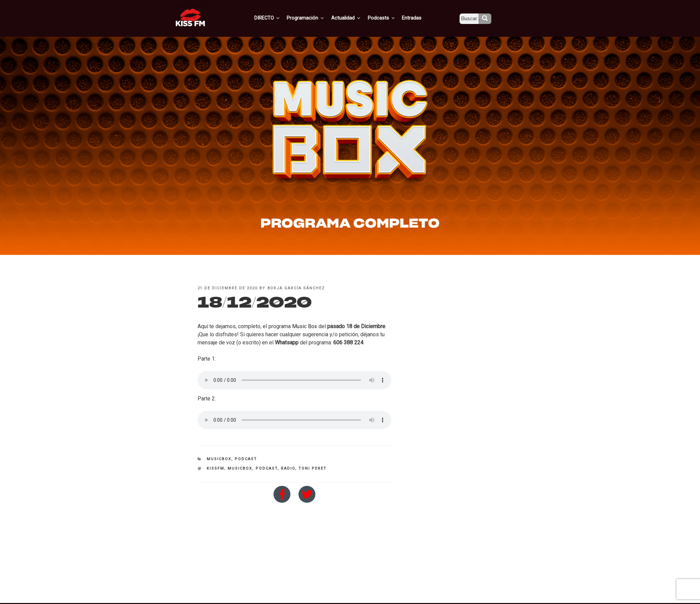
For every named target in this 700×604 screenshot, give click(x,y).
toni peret (313, 468)
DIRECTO (278, 18)
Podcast (246, 459)
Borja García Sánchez (296, 288)
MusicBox (219, 459)
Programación (315, 18)
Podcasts (388, 18)
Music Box (305, 326)
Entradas (417, 18)
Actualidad (354, 18)
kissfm (215, 468)
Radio (288, 468)
